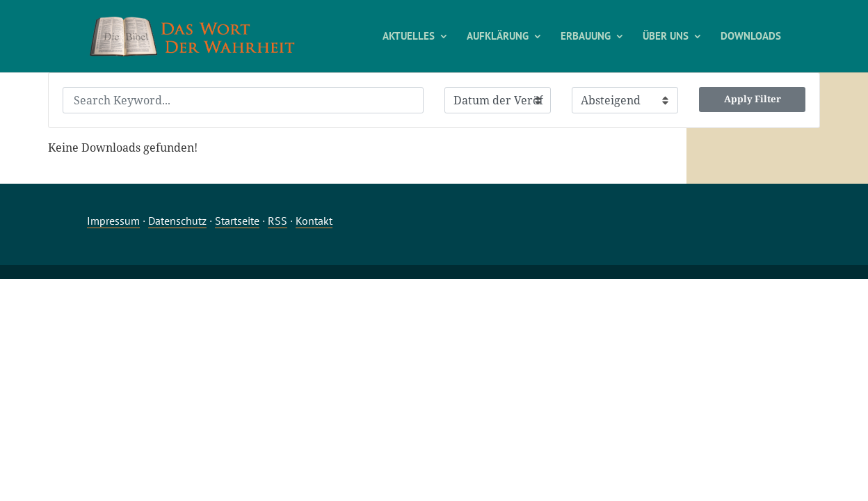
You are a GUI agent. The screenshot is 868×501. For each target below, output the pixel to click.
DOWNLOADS (751, 37)
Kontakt (314, 221)
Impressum (113, 221)
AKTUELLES (409, 37)
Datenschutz (177, 221)
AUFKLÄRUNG (498, 37)
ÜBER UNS (666, 37)
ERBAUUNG (586, 37)
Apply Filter (753, 99)
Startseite (237, 221)
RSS (278, 221)
